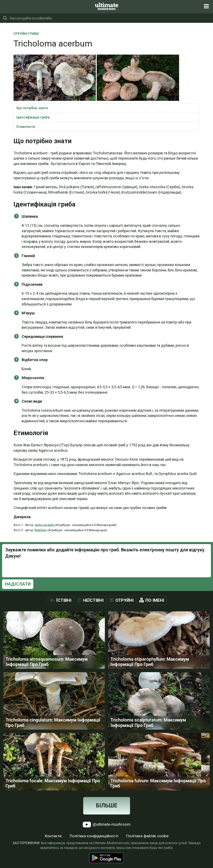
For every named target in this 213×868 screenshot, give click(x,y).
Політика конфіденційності (94, 847)
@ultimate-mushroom (107, 836)
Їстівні (64, 600)
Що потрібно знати (32, 108)
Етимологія (26, 127)
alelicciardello (45, 525)
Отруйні (124, 600)
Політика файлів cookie (147, 847)
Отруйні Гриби (26, 34)
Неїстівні (93, 600)
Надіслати (18, 584)
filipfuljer (41, 530)
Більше (107, 817)
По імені (155, 600)
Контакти (53, 847)
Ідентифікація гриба (33, 117)
